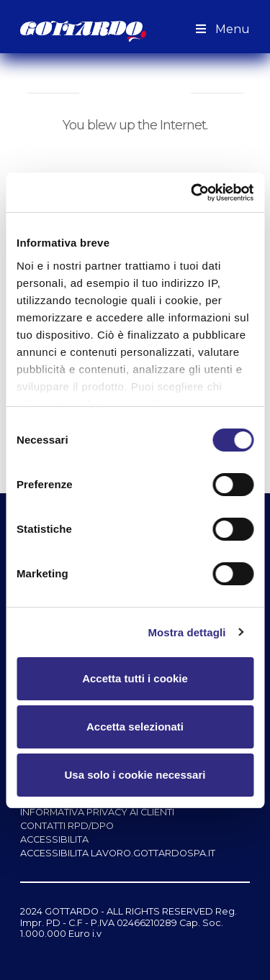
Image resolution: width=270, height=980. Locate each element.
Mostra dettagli (186, 632)
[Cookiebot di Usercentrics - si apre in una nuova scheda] (192, 193)
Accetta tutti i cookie (135, 678)
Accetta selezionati (135, 727)
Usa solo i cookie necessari (135, 775)
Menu (221, 29)
